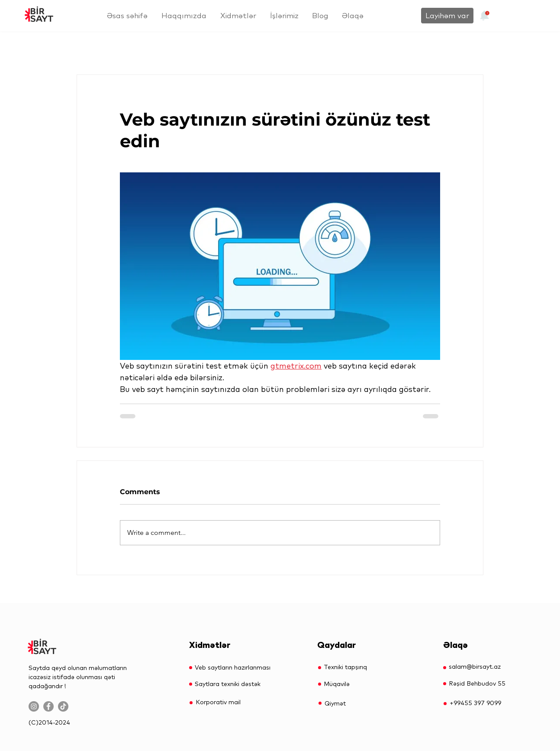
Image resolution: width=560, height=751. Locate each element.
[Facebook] (48, 706)
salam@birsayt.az (475, 667)
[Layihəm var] (447, 16)
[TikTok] (63, 706)
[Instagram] (34, 706)
